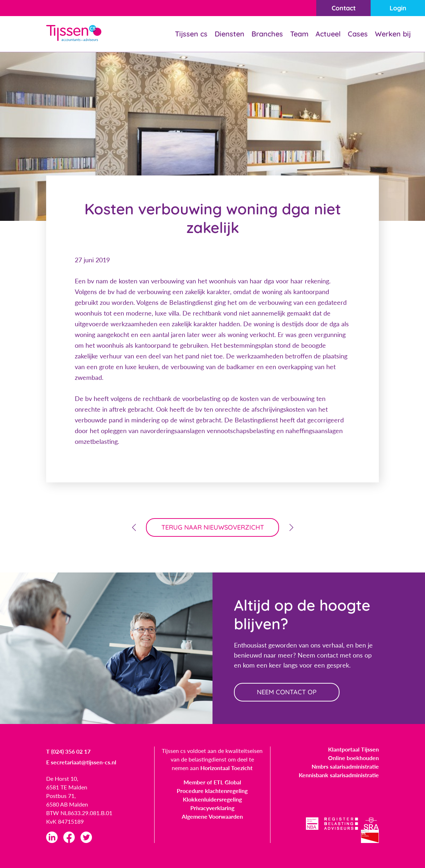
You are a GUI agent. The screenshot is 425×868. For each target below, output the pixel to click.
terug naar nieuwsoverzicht (213, 527)
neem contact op (287, 692)
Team (299, 34)
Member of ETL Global (212, 782)
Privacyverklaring (212, 808)
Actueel (328, 34)
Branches (267, 34)
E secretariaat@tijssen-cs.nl (81, 762)
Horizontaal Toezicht (226, 768)
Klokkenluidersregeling (212, 799)
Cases (358, 34)
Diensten (229, 34)
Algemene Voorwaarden (212, 816)
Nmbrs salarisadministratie (345, 766)
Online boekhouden (353, 758)
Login (398, 8)
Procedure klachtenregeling (212, 791)
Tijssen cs (191, 34)
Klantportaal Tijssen (353, 749)
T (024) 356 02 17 (68, 751)
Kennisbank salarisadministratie (339, 775)
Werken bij (393, 34)
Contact (344, 8)
